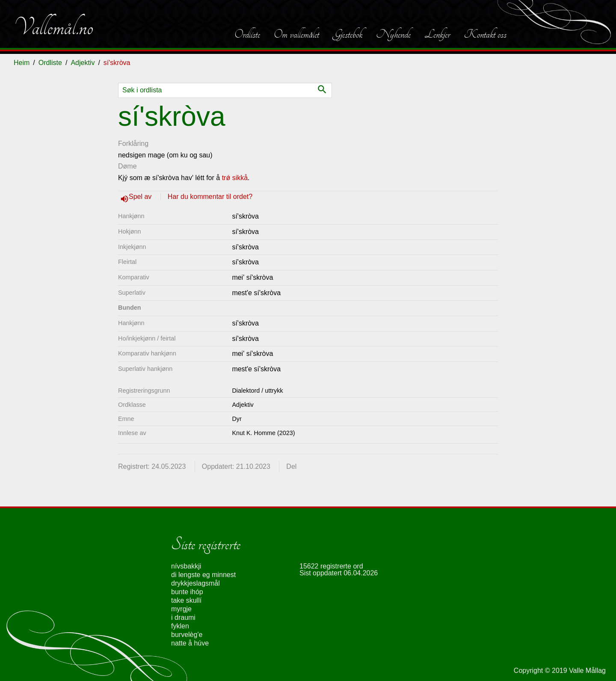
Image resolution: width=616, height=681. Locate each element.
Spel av (141, 197)
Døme (127, 166)
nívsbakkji (186, 566)
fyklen (180, 626)
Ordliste (247, 34)
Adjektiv (83, 63)
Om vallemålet (296, 34)
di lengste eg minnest (203, 575)
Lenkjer (437, 34)
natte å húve (190, 643)
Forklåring (133, 144)
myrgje (181, 609)
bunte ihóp (187, 592)
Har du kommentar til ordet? (210, 197)
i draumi (183, 617)
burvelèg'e (187, 635)
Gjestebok (348, 34)
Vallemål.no (53, 27)
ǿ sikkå (237, 178)
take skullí (186, 600)
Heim (22, 63)
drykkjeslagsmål (195, 583)
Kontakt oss (485, 34)
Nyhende (393, 34)
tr (224, 178)
